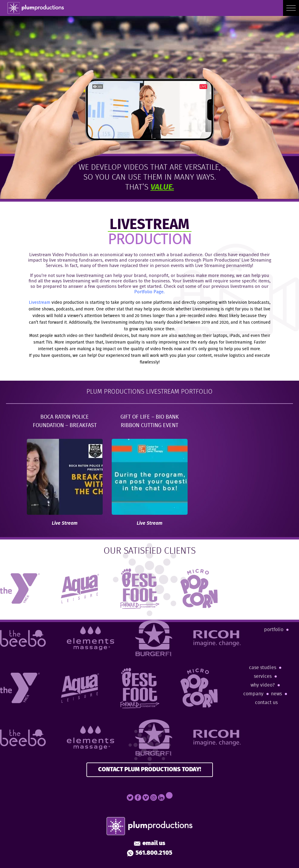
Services (263, 676)
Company (253, 694)
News (276, 694)
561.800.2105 (150, 853)
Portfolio (274, 630)
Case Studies (263, 668)
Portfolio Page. (149, 292)
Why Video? (263, 685)
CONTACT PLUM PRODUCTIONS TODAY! (150, 770)
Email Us (150, 844)
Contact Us (266, 703)
